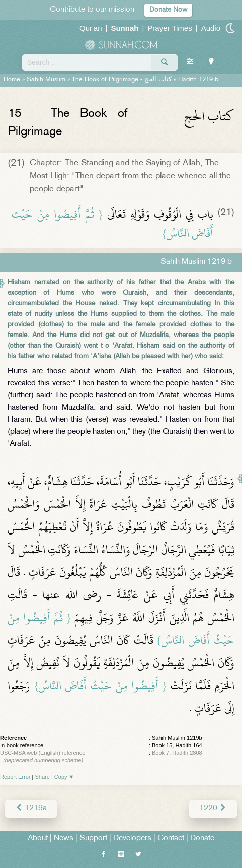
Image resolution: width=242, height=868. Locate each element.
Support (93, 839)
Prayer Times (170, 28)
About (38, 839)
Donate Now (168, 10)
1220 (213, 808)
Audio (211, 28)
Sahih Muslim (46, 80)
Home (12, 80)
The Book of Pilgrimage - (122, 80)
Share (43, 777)
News (64, 839)
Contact (171, 839)
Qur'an (91, 28)
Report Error (15, 777)
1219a (31, 808)
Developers (132, 839)
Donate (202, 839)
